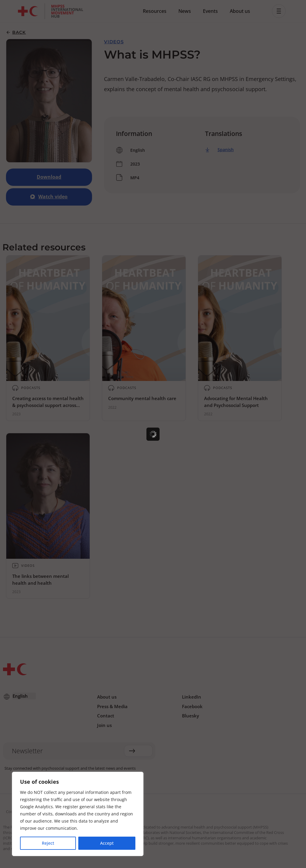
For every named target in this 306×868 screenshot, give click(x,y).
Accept (107, 843)
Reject (48, 843)
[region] (78, 814)
